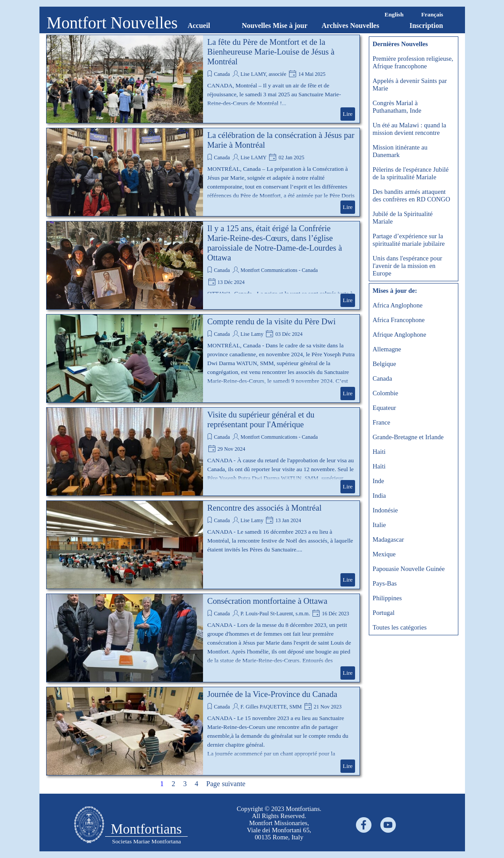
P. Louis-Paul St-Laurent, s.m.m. (275, 614)
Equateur (385, 408)
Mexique (384, 554)
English (394, 14)
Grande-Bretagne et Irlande (408, 437)
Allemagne (387, 349)
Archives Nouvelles (351, 26)
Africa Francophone (399, 320)
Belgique (385, 364)
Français (432, 14)
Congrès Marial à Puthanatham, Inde (397, 107)
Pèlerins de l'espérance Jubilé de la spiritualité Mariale (411, 173)
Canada (222, 74)
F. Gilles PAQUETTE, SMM (271, 707)
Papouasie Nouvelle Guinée (409, 569)
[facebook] (364, 825)
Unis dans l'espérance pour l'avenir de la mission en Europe (408, 266)
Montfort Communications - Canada (279, 270)
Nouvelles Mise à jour (275, 26)
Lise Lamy (252, 334)
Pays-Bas (385, 583)
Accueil (199, 26)
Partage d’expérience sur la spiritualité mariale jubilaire (409, 240)
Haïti (379, 466)
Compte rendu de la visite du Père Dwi (272, 321)
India (379, 496)
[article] (203, 79)
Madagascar (389, 539)
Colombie (386, 393)
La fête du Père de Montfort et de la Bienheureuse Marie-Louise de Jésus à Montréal (271, 52)
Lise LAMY (253, 157)
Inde (379, 481)
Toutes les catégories (400, 627)
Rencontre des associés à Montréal (265, 508)
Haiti (379, 452)
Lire (348, 114)
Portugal (384, 613)
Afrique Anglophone (400, 335)
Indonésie (385, 510)
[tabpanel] (279, 823)
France (382, 422)
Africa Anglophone (398, 305)
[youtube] (388, 825)
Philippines (387, 598)
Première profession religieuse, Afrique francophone (413, 62)
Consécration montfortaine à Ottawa (268, 601)
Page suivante (226, 784)
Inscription (426, 26)
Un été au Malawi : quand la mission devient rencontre (410, 129)
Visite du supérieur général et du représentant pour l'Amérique (261, 419)
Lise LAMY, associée (263, 74)
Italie (379, 525)
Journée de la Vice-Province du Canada (272, 694)
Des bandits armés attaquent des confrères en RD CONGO (412, 195)
